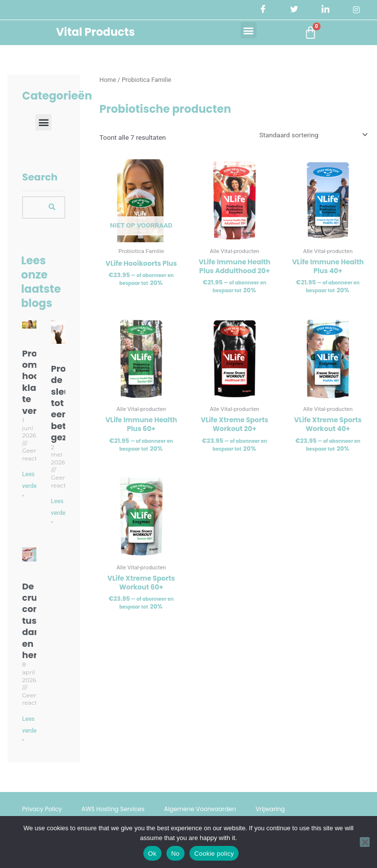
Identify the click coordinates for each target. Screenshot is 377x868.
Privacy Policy (42, 809)
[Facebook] (263, 10)
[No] (365, 842)
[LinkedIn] (325, 10)
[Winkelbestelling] (313, 135)
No (175, 854)
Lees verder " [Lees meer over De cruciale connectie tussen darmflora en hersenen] (30, 730)
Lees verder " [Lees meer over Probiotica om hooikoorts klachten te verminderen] (30, 486)
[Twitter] (294, 10)
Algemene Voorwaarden (200, 809)
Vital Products (95, 32)
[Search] (52, 207)
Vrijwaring (270, 809)
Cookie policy (214, 854)
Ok (152, 854)
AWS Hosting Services (113, 809)
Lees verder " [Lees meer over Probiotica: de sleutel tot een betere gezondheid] (59, 513)
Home (108, 80)
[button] (249, 30)
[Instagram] (356, 10)
